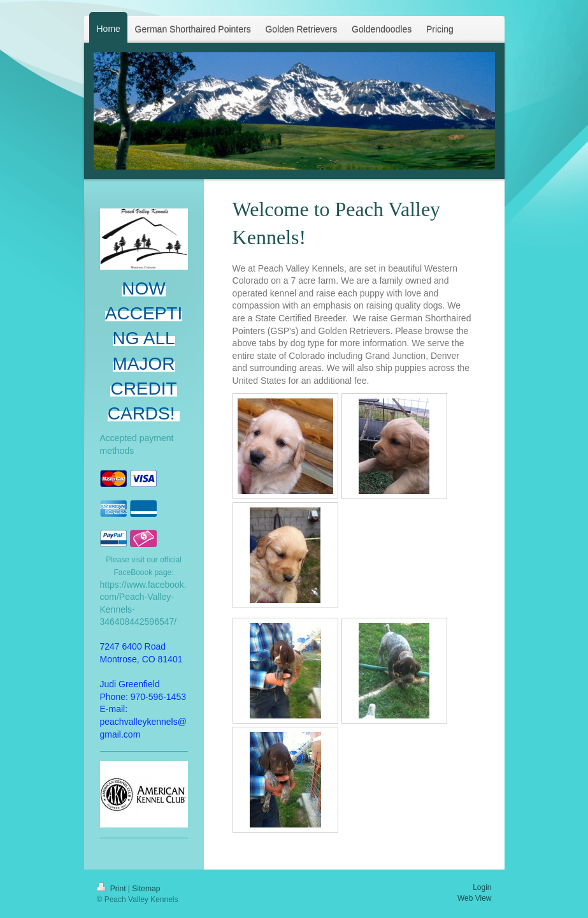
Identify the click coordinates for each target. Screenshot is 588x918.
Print (112, 889)
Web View (475, 898)
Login (482, 887)
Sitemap (146, 889)
